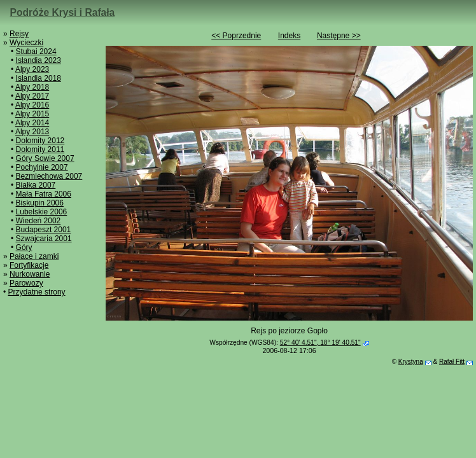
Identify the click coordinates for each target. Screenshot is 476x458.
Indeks (289, 36)
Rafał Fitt (452, 362)
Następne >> (339, 36)
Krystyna (411, 362)
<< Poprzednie (236, 36)
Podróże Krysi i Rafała (63, 12)
